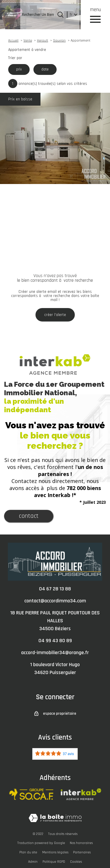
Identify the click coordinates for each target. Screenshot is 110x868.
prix (19, 69)
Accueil (13, 41)
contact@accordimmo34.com (55, 601)
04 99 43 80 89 (55, 641)
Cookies (76, 862)
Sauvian (59, 41)
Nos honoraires (81, 843)
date (45, 69)
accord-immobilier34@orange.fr (55, 653)
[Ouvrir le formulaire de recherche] (60, 15)
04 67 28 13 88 (55, 589)
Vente (28, 41)
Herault (43, 41)
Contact (29, 516)
